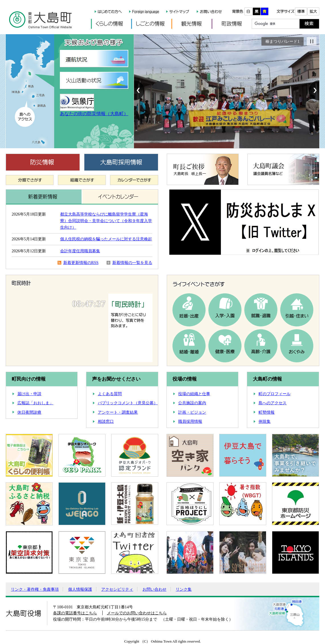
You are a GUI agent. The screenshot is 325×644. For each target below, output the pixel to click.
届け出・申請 (29, 394)
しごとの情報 (151, 24)
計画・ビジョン (192, 412)
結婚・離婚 (189, 346)
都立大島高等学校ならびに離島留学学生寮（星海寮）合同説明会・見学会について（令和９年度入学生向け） (106, 221)
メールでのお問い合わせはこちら (137, 613)
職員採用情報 (190, 421)
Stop (312, 41)
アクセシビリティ (117, 589)
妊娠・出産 (189, 310)
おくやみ (297, 346)
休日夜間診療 (29, 412)
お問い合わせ (155, 589)
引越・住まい (297, 310)
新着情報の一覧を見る (132, 263)
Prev (139, 90)
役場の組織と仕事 (194, 394)
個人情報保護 (80, 589)
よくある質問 (110, 394)
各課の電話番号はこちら (75, 613)
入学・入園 (225, 310)
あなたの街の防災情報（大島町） (94, 114)
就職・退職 (261, 310)
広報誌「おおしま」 (35, 403)
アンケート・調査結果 (118, 412)
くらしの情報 (111, 24)
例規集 (265, 421)
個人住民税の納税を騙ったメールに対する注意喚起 (106, 239)
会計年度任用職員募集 (80, 251)
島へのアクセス (273, 403)
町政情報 (232, 24)
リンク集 (184, 589)
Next (314, 90)
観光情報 (191, 24)
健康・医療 (225, 346)
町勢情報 (267, 412)
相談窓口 (106, 421)
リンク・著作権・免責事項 (35, 589)
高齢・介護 (261, 346)
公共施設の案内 (192, 403)
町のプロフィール (275, 394)
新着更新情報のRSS (81, 263)
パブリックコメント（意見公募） (128, 403)
